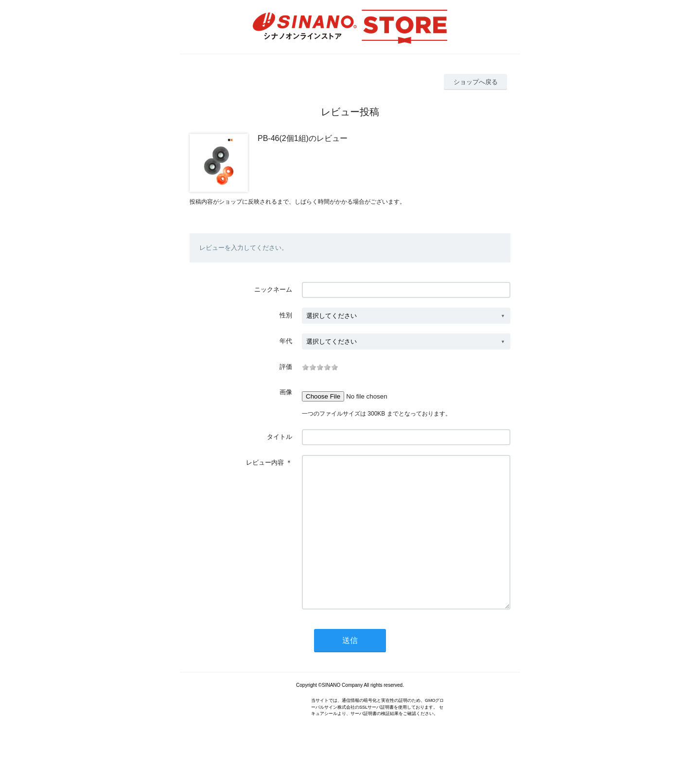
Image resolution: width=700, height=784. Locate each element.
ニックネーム (273, 289)
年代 (286, 341)
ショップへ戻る (476, 82)
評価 (286, 367)
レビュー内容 (265, 462)
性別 (286, 315)
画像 (286, 392)
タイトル (280, 437)
